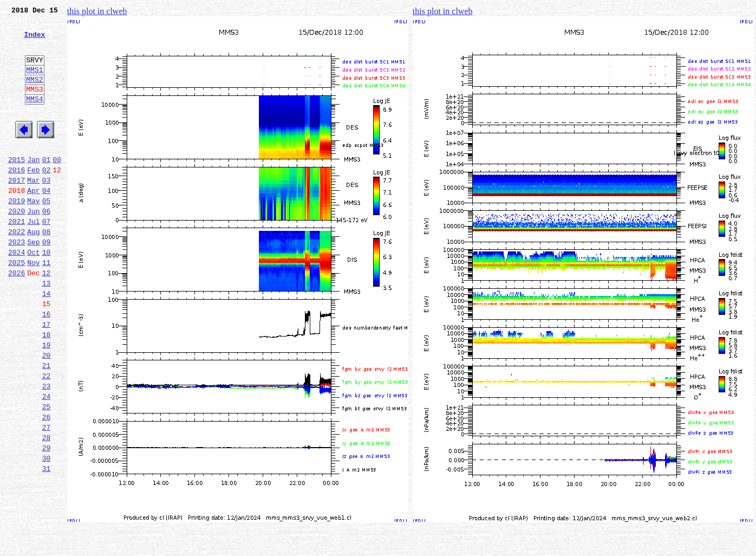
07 (47, 257)
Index (34, 41)
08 (47, 269)
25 (47, 471)
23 (47, 448)
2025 (17, 305)
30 (47, 531)
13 (47, 328)
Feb (33, 197)
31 (47, 543)
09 (47, 281)
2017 (17, 209)
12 (47, 316)
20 (47, 412)
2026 (17, 316)
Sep (33, 281)
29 (47, 519)
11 (47, 305)
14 (47, 340)
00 (57, 185)
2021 (17, 257)
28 (47, 507)
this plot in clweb (97, 11)
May (33, 233)
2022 (17, 269)
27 (47, 495)
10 (47, 293)
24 (47, 460)
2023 (17, 281)
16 (47, 364)
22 (47, 436)
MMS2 (34, 94)
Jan (33, 185)
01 (47, 185)
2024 (17, 293)
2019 (17, 233)
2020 (17, 245)
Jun (33, 245)
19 (47, 400)
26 (47, 483)
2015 (17, 185)
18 (47, 388)
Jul (33, 257)
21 (47, 424)
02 (47, 197)
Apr (33, 221)
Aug (33, 269)
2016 (17, 197)
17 (47, 376)
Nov (33, 305)
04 (47, 221)
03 (47, 209)
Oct (33, 293)
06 (47, 245)
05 (47, 233)
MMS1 (34, 82)
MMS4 (34, 117)
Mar (33, 209)
